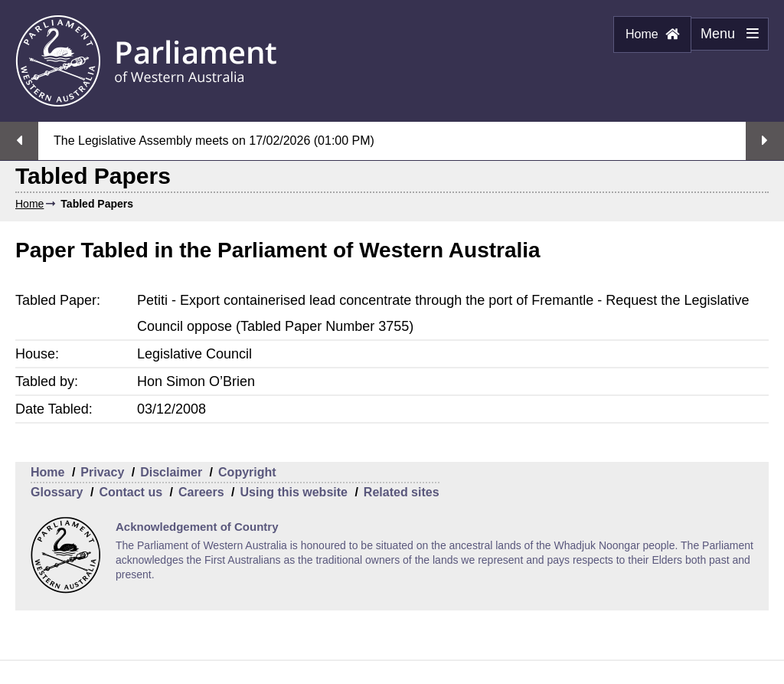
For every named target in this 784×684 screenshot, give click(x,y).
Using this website (293, 492)
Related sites (402, 492)
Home (652, 34)
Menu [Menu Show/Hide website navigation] (725, 38)
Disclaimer (171, 472)
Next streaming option (765, 141)
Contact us (131, 492)
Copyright (247, 472)
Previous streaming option (19, 141)
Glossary (57, 492)
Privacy (102, 472)
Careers (201, 492)
